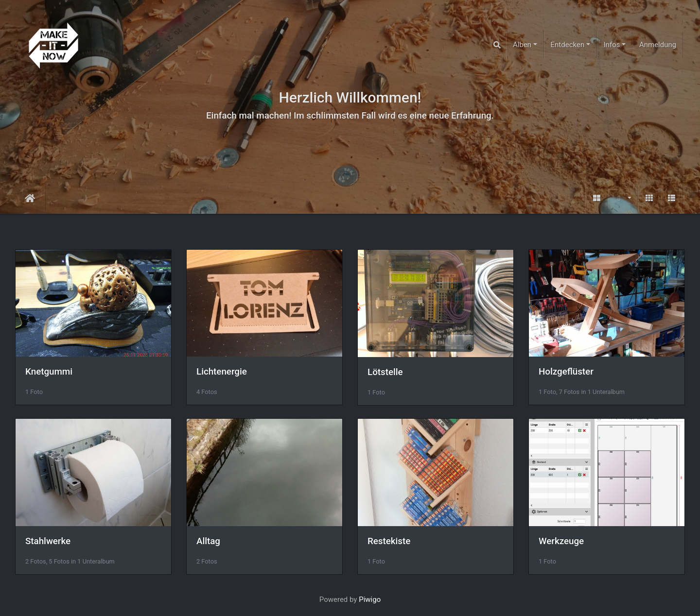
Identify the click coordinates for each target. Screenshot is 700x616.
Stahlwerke (48, 541)
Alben (522, 45)
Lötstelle (385, 372)
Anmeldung (658, 45)
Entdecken (568, 45)
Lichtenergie (222, 372)
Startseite (30, 198)
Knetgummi (49, 372)
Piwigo (370, 599)
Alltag (208, 541)
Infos (612, 45)
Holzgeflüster (566, 372)
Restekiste (389, 541)
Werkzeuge (561, 541)
